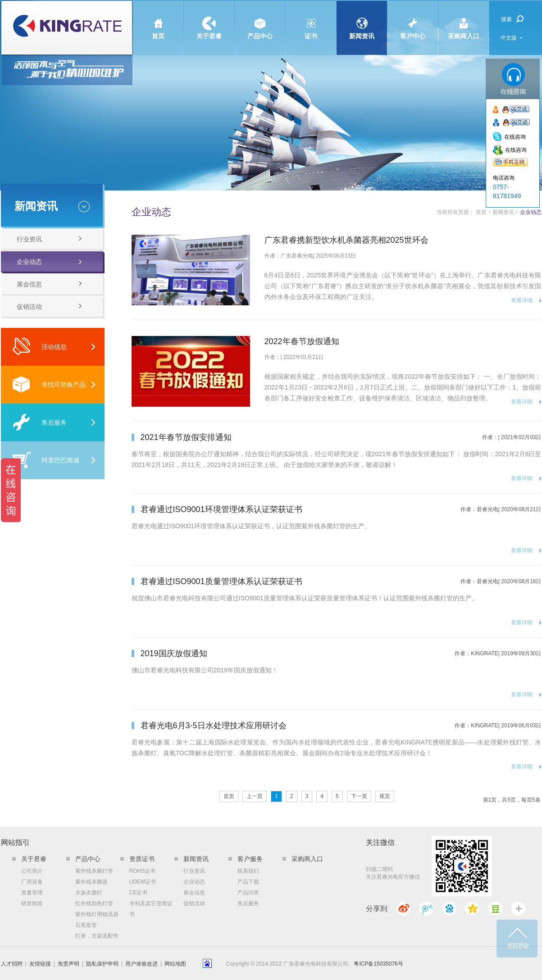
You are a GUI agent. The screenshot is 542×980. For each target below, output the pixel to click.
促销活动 (29, 307)
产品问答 (248, 893)
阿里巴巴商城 (46, 460)
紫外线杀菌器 (91, 882)
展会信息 (29, 284)
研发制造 (32, 903)
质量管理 (32, 893)
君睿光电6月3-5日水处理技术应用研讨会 (214, 726)
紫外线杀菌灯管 (94, 871)
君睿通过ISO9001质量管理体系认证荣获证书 (221, 581)
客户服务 (250, 859)
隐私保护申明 (102, 964)
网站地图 (175, 964)
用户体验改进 (141, 964)
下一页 (359, 796)
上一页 (255, 796)
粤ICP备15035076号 (378, 964)
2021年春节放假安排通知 (186, 437)
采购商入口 (464, 20)
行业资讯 (29, 239)
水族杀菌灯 (89, 893)
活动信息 (39, 347)
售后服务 (39, 422)
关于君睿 (209, 20)
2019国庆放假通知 (174, 653)
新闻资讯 (362, 20)
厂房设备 (32, 882)
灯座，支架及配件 (97, 936)
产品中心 (260, 20)
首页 (158, 20)
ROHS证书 (143, 871)
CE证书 (139, 893)
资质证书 (142, 859)
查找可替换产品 (49, 384)
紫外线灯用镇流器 (97, 914)
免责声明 (68, 964)
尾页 (385, 796)
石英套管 (86, 925)
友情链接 (40, 964)
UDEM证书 (143, 882)
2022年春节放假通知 (302, 341)
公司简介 (32, 871)
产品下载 (248, 882)
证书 (311, 20)
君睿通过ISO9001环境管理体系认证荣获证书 (221, 509)
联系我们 (248, 871)
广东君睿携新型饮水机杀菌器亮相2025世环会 (346, 240)
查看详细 (522, 300)
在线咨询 (515, 137)
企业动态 (29, 262)
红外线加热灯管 (94, 903)
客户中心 (413, 20)
